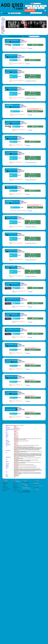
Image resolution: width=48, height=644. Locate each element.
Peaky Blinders (3, 27)
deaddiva (7, 462)
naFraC (22, 285)
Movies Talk (36, 488)
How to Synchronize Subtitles (27, 486)
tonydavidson (8, 428)
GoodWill (7, 435)
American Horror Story (17, 490)
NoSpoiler (20, 346)
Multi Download (3, 33)
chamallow (7, 443)
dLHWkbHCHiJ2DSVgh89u (10, 429)
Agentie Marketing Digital (26, 491)
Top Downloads (5, 485)
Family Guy (15, 489)
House (14, 491)
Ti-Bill (7, 468)
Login (36, 6)
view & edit (31, 48)
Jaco (6, 426)
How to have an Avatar (26, 490)
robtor (22, 42)
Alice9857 (7, 440)
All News (4, 486)
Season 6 (3, 28)
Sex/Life (15, 482)
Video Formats (37, 485)
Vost (19, 189)
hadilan (22, 107)
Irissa (7, 432)
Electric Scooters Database (7, 489)
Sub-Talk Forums (5, 487)
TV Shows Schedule (25, 482)
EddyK (7, 475)
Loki (14, 483)
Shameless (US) (16, 487)
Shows (43, 6)
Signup (29, 6)
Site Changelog (37, 482)
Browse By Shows (5, 482)
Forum (41, 8)
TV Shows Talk (37, 487)
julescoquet (7, 464)
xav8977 (7, 476)
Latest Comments (5, 488)
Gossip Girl (15, 486)
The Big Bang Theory (16, 488)
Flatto (7, 434)
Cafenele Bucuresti (5, 490)
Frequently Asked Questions (27, 483)
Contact (4, 491)
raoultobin (7, 467)
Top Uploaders (5, 484)
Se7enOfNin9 (20, 57)
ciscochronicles (8, 445)
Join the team (32, 8)
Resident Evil (15, 484)
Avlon (7, 431)
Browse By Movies (5, 483)
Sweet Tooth (15, 485)
